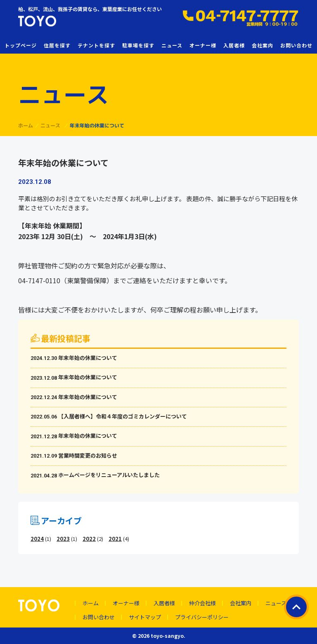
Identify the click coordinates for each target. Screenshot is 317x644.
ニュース (172, 45)
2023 (63, 539)
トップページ (21, 45)
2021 (115, 539)
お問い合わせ (296, 45)
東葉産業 (59, 21)
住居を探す (57, 45)
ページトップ (296, 607)
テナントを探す (96, 45)
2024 (37, 539)
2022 (89, 539)
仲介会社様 (202, 603)
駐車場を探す (138, 45)
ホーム (91, 603)
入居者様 (234, 45)
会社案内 (263, 45)
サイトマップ (145, 617)
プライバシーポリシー (202, 617)
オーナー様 (203, 45)
